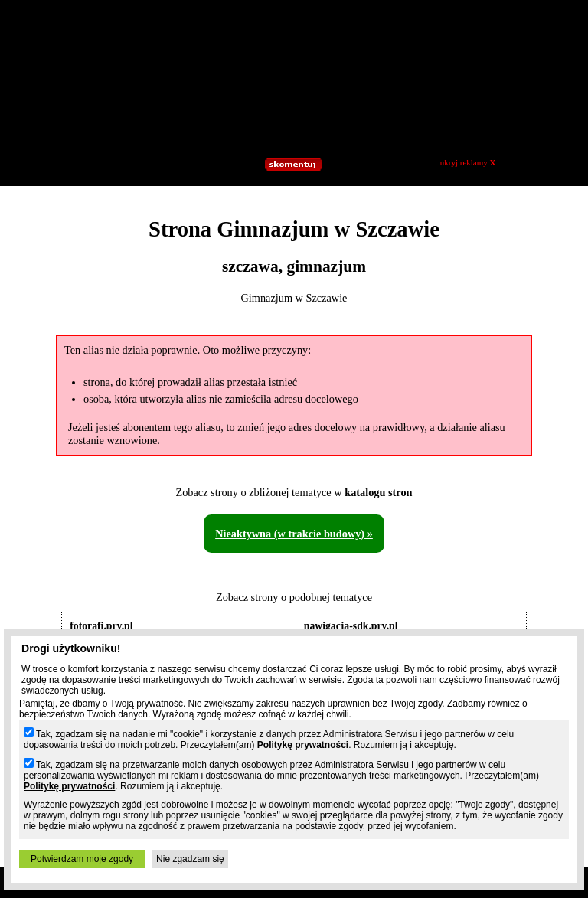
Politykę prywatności (303, 745)
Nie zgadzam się (190, 859)
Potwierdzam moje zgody (82, 859)
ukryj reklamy (468, 162)
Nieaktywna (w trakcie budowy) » (294, 534)
